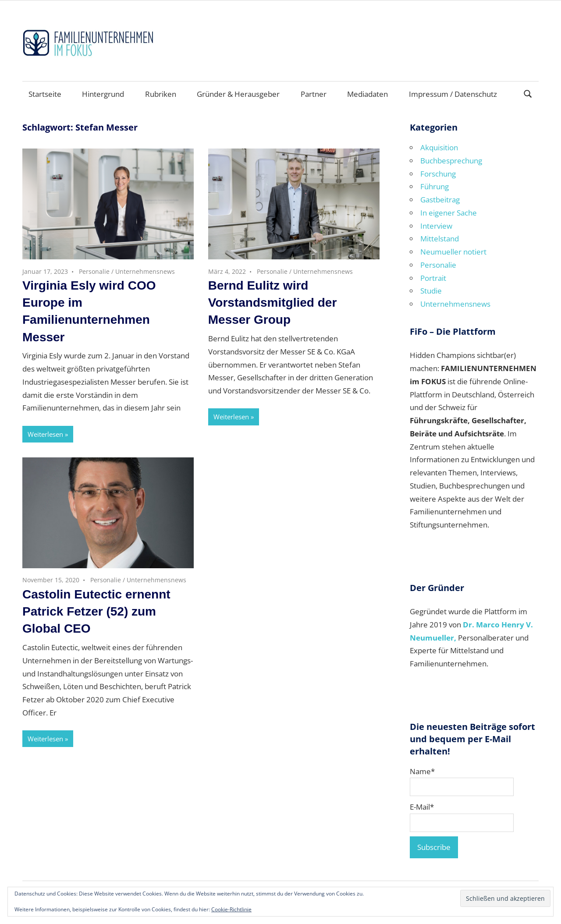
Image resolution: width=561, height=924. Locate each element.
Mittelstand (440, 239)
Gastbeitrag (440, 200)
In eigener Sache (449, 213)
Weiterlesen (45, 434)
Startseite (45, 94)
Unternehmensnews (145, 271)
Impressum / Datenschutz (453, 94)
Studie (431, 291)
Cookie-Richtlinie (231, 909)
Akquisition (439, 147)
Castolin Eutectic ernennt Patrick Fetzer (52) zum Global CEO (96, 611)
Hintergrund (103, 94)
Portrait (433, 278)
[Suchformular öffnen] (528, 93)
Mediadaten (367, 94)
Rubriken (161, 94)
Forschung (438, 174)
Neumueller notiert (453, 252)
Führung (435, 186)
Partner (314, 94)
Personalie (94, 271)
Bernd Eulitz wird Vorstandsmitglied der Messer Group (273, 303)
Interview (436, 226)
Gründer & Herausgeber (238, 94)
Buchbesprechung (451, 161)
